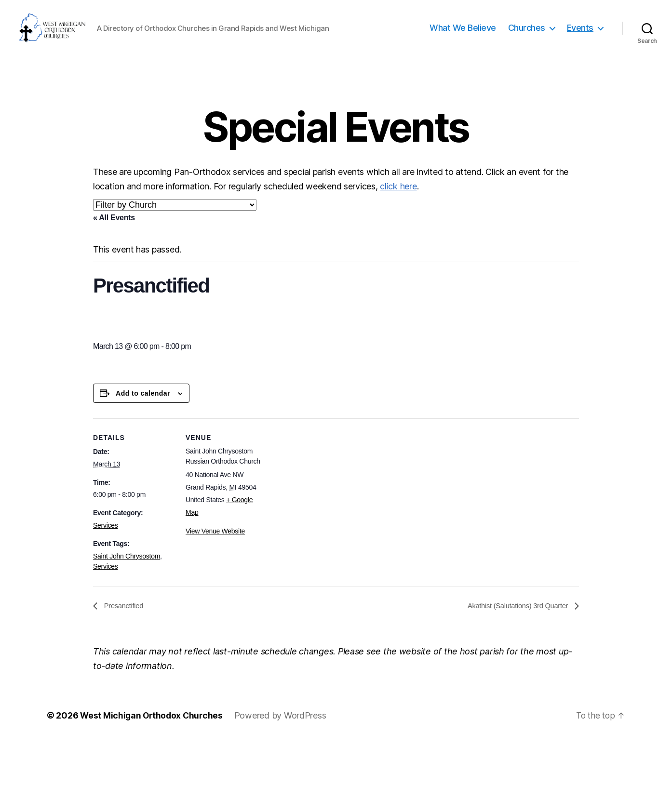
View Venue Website (215, 574)
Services (106, 568)
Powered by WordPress (284, 759)
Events (580, 49)
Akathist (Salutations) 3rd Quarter (514, 648)
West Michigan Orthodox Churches (153, 759)
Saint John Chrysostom (127, 599)
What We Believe (463, 49)
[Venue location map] (329, 528)
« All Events (114, 260)
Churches (527, 49)
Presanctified (125, 648)
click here (398, 229)
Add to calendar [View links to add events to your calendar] (143, 436)
